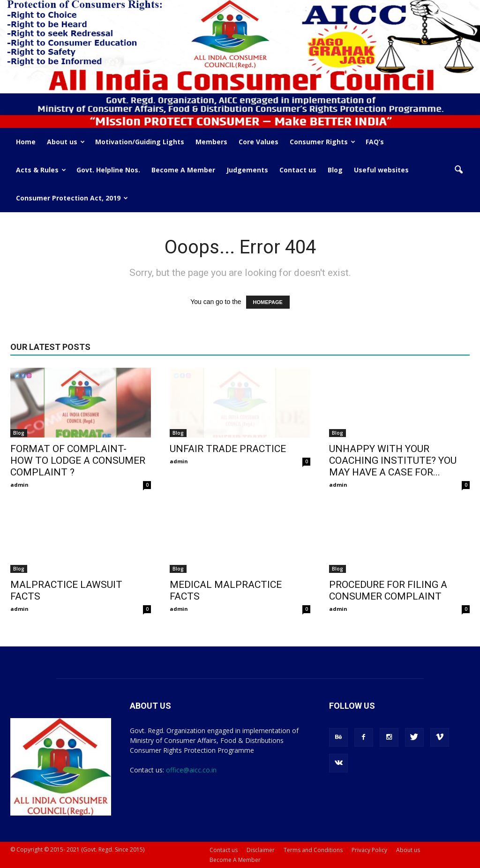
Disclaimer (261, 850)
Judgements (247, 170)
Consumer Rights (322, 142)
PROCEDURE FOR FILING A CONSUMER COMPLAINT (388, 590)
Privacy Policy (369, 850)
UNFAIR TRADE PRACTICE (228, 449)
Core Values (259, 142)
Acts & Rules (41, 170)
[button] (458, 170)
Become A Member (183, 170)
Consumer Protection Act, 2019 (72, 198)
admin (19, 485)
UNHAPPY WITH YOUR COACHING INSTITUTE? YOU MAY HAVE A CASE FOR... (393, 460)
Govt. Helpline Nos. (108, 170)
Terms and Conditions (313, 850)
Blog (335, 170)
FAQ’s (375, 142)
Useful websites (381, 170)
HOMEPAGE (268, 302)
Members (211, 142)
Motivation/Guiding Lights (140, 142)
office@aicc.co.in (191, 770)
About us (66, 142)
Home (26, 142)
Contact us (298, 170)
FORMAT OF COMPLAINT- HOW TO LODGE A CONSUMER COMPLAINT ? (78, 460)
